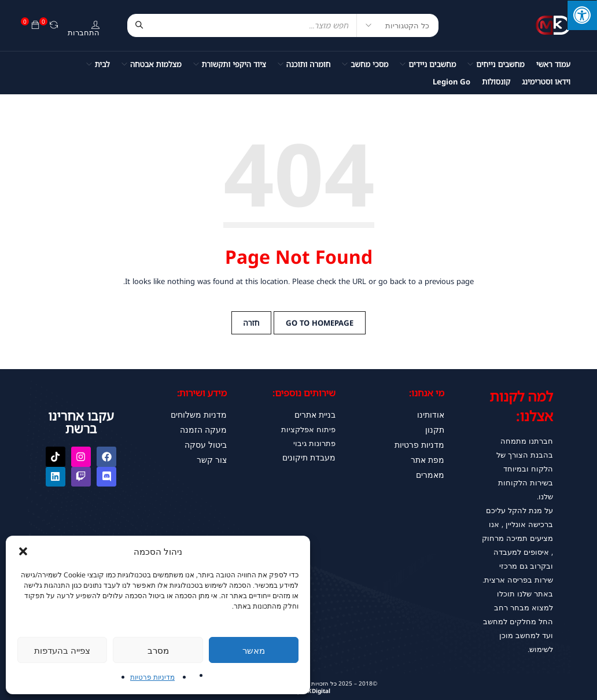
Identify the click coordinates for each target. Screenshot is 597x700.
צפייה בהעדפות (62, 650)
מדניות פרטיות (421, 442)
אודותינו (431, 414)
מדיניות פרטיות (152, 677)
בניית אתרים (316, 414)
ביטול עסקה (207, 442)
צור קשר (213, 456)
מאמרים (431, 470)
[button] (23, 551)
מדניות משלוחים (200, 414)
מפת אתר (428, 456)
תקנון (435, 428)
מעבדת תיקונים (310, 456)
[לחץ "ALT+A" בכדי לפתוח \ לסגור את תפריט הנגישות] (582, 15)
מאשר (254, 650)
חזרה (252, 323)
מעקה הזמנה (205, 428)
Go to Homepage (320, 323)
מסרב (158, 650)
